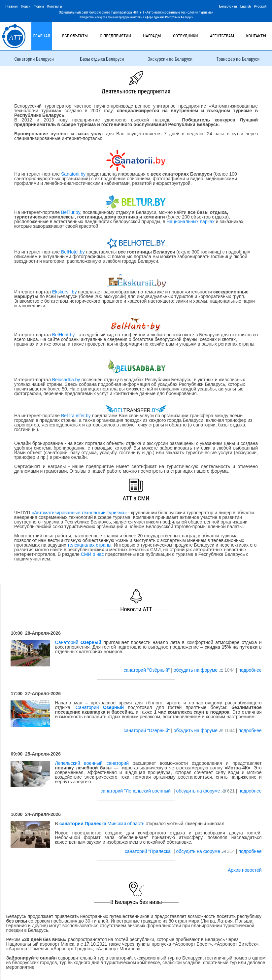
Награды (152, 36)
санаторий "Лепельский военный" (137, 791)
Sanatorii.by (73, 174)
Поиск (26, 6)
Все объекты (75, 36)
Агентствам (222, 36)
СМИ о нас (92, 554)
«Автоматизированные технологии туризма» (79, 513)
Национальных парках (190, 221)
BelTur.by (71, 212)
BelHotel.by (73, 252)
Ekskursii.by (64, 292)
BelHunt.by (64, 335)
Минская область (102, 824)
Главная (11, 6)
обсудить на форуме (196, 670)
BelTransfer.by (77, 416)
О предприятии (115, 36)
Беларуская (228, 6)
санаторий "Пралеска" (149, 851)
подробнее (250, 670)
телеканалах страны (89, 545)
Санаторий (78, 642)
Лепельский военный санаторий (92, 763)
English (246, 6)
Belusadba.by (66, 380)
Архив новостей (245, 870)
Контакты (55, 6)
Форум (39, 6)
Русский (260, 6)
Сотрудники (186, 36)
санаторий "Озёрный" (147, 670)
